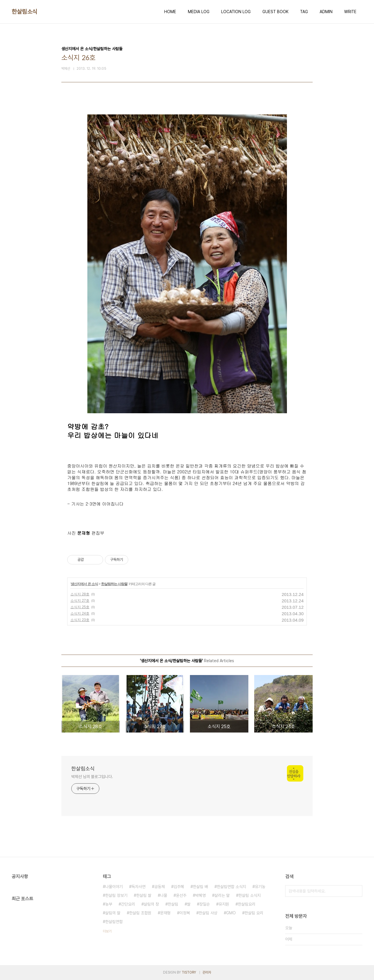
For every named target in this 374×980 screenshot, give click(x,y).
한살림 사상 (208, 913)
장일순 (205, 904)
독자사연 (138, 887)
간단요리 (128, 904)
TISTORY (189, 972)
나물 (164, 895)
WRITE (350, 12)
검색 (356, 891)
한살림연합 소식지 (231, 887)
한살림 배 (200, 887)
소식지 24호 (80, 613)
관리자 (207, 972)
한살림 (173, 904)
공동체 (160, 887)
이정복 (185, 913)
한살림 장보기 (116, 895)
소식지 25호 (80, 607)
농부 (109, 904)
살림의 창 (151, 904)
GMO (231, 913)
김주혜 (179, 887)
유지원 (224, 904)
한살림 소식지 (250, 895)
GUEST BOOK (275, 12)
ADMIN (326, 12)
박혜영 (200, 895)
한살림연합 (114, 922)
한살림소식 (25, 12)
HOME (170, 12)
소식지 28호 (80, 594)
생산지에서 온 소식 (84, 584)
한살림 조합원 (140, 913)
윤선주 (181, 895)
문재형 (165, 913)
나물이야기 (114, 887)
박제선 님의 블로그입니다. (92, 777)
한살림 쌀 (144, 895)
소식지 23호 (80, 620)
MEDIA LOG (199, 12)
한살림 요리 (254, 913)
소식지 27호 (80, 601)
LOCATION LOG (236, 12)
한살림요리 (247, 904)
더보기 (107, 931)
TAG (304, 12)
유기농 (260, 887)
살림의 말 (113, 913)
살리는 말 (222, 895)
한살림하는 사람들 (114, 584)
